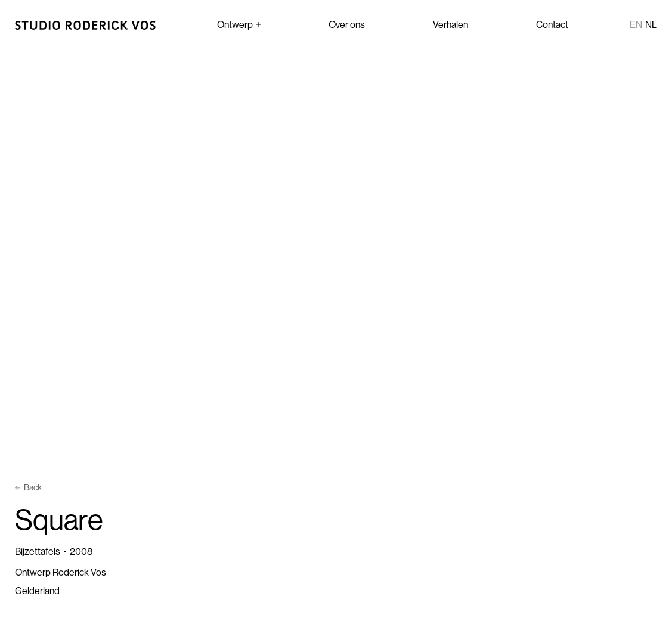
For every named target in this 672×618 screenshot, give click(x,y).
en (636, 24)
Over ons (347, 24)
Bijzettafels (38, 551)
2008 (81, 551)
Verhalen (450, 24)
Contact (552, 24)
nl (651, 24)
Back (28, 487)
